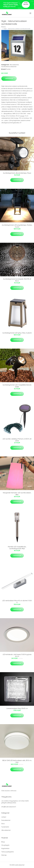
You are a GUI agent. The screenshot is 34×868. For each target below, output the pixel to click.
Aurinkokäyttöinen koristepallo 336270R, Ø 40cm (17, 280)
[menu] (31, 13)
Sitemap (4, 855)
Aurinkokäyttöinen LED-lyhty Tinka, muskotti (17, 333)
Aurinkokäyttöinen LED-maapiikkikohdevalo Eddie (17, 386)
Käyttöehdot (5, 848)
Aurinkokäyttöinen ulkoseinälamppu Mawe (17, 173)
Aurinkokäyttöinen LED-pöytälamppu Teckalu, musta (17, 226)
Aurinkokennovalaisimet (9, 67)
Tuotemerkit (5, 827)
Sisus (3, 824)
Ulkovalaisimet (14, 65)
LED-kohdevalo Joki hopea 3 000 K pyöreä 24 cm (17, 655)
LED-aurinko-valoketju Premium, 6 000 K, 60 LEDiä (17, 440)
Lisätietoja (9, 78)
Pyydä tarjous (26, 4)
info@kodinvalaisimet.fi (9, 807)
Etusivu (4, 27)
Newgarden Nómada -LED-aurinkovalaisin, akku (17, 494)
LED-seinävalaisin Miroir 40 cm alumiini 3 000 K (17, 602)
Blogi (3, 842)
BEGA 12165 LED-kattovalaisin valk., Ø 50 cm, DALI (17, 761)
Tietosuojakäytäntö (8, 852)
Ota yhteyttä (5, 845)
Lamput (4, 817)
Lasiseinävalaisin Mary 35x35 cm (17, 708)
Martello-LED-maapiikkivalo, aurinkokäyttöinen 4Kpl (17, 548)
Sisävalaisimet (6, 820)
